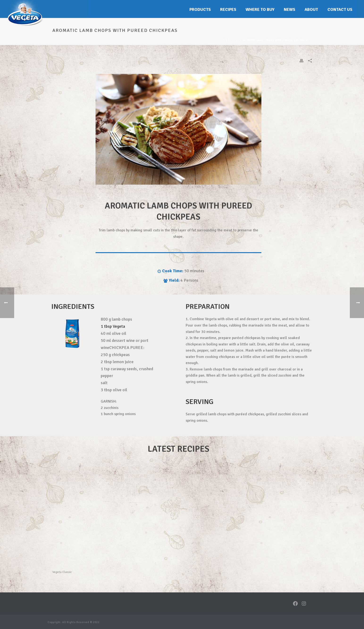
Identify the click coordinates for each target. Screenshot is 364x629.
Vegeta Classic (62, 572)
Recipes (228, 9)
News (289, 9)
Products (200, 9)
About (311, 9)
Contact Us (340, 9)
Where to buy (260, 9)
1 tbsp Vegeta (113, 326)
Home (221, 40)
